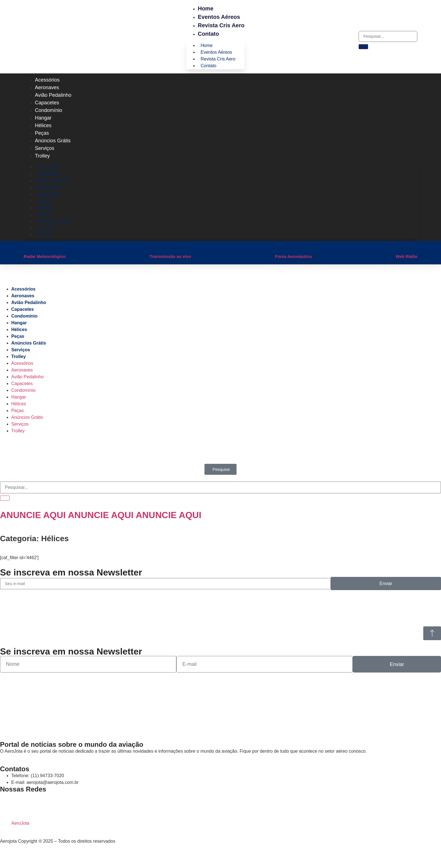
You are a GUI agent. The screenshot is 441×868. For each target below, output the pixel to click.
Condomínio (49, 110)
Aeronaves (47, 87)
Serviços (45, 148)
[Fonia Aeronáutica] (278, 247)
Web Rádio (407, 256)
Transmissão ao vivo (170, 256)
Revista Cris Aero (221, 25)
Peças (42, 133)
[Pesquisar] (363, 47)
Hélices (43, 125)
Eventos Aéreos (219, 17)
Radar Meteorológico (45, 256)
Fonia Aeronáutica (293, 256)
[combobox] (388, 36)
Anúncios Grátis (53, 141)
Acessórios (47, 80)
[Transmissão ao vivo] (152, 247)
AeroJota (20, 823)
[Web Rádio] (399, 247)
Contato (208, 34)
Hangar (43, 118)
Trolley (42, 156)
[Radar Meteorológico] (26, 247)
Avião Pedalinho (53, 95)
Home (206, 8)
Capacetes (47, 103)
